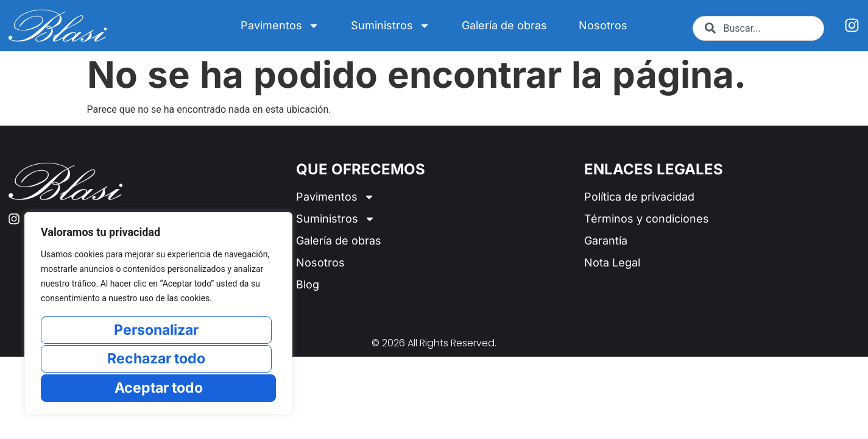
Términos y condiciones (647, 219)
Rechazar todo (156, 359)
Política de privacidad (639, 197)
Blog (308, 284)
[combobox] (759, 28)
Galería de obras (504, 25)
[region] (158, 315)
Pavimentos (280, 26)
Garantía (606, 241)
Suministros (390, 26)
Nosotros (603, 25)
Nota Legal (612, 262)
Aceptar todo (159, 387)
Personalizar (156, 331)
